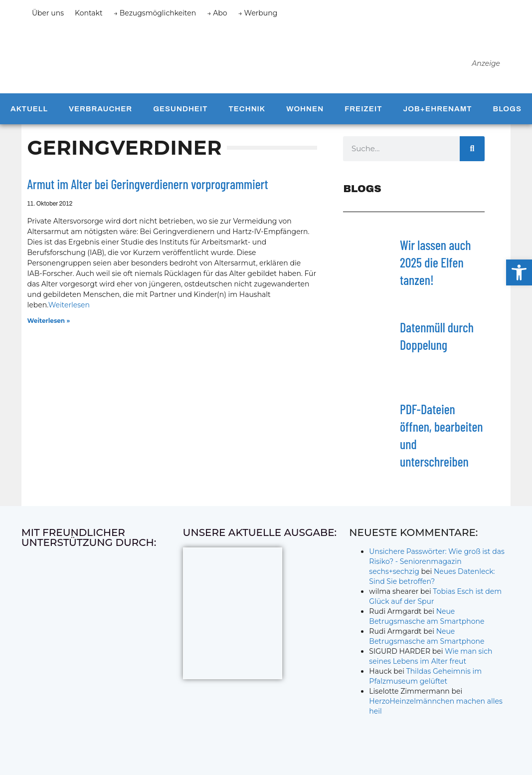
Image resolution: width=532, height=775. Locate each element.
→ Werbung (258, 13)
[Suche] (472, 151)
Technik (247, 111)
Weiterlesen (69, 307)
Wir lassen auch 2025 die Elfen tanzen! (436, 265)
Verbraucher (100, 111)
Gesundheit (180, 111)
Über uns (48, 13)
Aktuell (29, 111)
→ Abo (217, 13)
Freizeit (363, 111)
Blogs (507, 111)
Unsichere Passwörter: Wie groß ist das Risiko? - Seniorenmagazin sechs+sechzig (437, 564)
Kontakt (89, 13)
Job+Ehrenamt (437, 111)
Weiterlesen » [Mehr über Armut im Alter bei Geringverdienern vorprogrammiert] (49, 323)
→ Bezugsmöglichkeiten (155, 13)
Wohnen (305, 111)
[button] (519, 272)
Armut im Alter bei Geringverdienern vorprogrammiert (148, 186)
